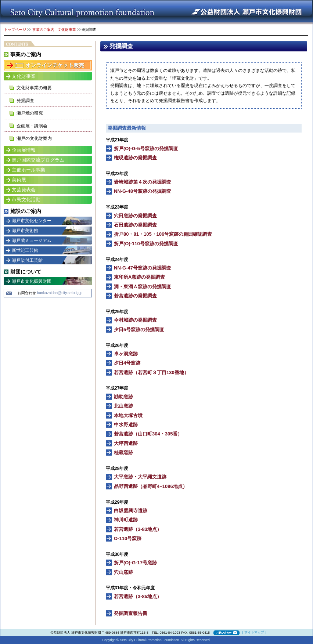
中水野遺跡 (126, 425)
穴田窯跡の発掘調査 (135, 216)
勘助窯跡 (123, 397)
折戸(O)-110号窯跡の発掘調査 (146, 244)
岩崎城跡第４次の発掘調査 (143, 182)
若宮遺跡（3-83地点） (138, 529)
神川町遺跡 (126, 520)
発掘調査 (25, 101)
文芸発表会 (24, 190)
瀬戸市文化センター (32, 221)
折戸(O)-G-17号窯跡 (135, 563)
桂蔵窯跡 (123, 453)
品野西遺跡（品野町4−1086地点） (151, 486)
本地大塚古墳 (128, 415)
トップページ (15, 30)
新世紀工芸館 (25, 250)
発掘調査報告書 (131, 613)
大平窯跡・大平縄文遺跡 (140, 477)
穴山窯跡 (123, 572)
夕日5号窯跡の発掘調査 (139, 330)
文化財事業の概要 (34, 88)
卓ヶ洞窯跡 (126, 354)
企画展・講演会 (32, 126)
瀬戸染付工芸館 (27, 260)
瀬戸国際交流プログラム (38, 160)
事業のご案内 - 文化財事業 (54, 30)
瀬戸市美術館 (25, 231)
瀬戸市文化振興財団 (32, 281)
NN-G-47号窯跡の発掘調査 (143, 268)
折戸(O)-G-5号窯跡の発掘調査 (146, 149)
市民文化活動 (26, 200)
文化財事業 (24, 76)
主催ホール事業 (28, 170)
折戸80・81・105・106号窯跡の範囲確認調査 (163, 234)
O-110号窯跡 (128, 538)
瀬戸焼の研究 (30, 113)
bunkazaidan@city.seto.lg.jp (60, 293)
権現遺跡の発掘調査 (135, 158)
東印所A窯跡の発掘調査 (139, 277)
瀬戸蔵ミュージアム (32, 240)
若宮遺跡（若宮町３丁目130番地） (151, 372)
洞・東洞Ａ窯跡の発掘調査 (143, 287)
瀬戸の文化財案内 (34, 138)
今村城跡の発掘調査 (135, 320)
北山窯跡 (123, 406)
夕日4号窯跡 (127, 363)
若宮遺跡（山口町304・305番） (148, 434)
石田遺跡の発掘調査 (135, 225)
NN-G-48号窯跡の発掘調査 (143, 191)
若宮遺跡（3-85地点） (138, 596)
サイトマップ (254, 632)
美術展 (19, 180)
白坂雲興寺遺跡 (131, 511)
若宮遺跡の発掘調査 (135, 296)
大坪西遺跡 (126, 443)
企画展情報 (24, 150)
